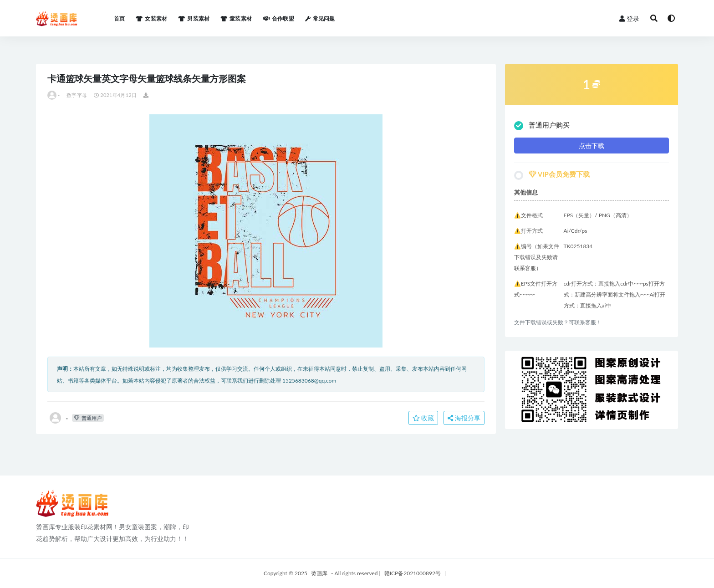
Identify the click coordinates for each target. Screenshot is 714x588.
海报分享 (464, 418)
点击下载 (592, 146)
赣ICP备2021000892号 (413, 573)
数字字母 (77, 95)
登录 (629, 18)
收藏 (423, 418)
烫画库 (319, 573)
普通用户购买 (542, 125)
